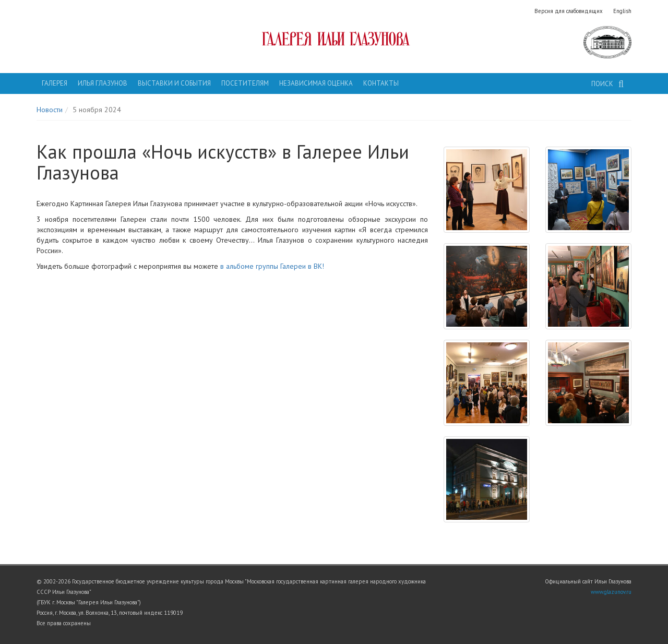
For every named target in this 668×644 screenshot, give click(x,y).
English (622, 11)
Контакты (381, 83)
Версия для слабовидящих (569, 11)
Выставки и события (174, 83)
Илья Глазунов (103, 83)
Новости (50, 110)
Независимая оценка (316, 83)
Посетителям (245, 83)
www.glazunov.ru (611, 592)
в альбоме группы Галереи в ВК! (272, 266)
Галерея (55, 83)
